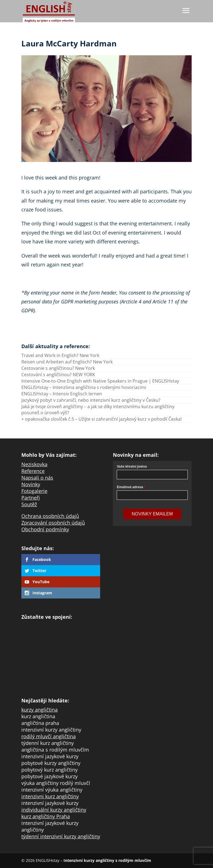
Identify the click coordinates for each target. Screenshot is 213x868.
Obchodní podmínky (45, 529)
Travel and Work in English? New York (60, 355)
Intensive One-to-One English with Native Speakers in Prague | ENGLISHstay (100, 381)
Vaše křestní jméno (132, 467)
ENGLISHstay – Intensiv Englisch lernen (62, 394)
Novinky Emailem (152, 514)
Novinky (31, 484)
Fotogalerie (34, 491)
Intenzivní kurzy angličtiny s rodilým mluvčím (107, 860)
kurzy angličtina (40, 710)
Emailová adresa (130, 487)
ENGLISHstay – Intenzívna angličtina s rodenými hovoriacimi (84, 387)
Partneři (31, 498)
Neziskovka (34, 464)
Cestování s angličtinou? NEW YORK (58, 375)
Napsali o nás (37, 478)
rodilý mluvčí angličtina (49, 736)
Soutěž (29, 504)
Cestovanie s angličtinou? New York (58, 368)
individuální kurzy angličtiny (54, 810)
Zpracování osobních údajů (53, 523)
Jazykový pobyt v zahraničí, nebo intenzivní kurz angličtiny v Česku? (91, 400)
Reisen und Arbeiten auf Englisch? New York (67, 362)
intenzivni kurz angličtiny (50, 796)
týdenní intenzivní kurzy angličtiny (61, 836)
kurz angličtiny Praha (46, 816)
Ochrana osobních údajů (50, 516)
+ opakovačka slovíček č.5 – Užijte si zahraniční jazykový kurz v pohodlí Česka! (102, 419)
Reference (33, 471)
